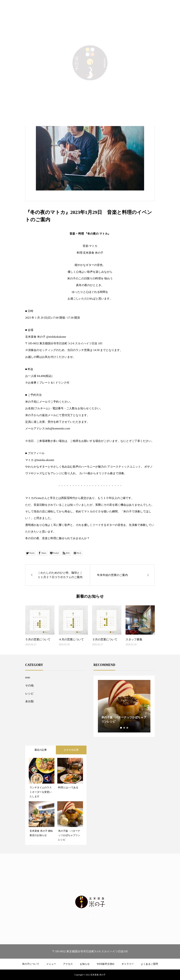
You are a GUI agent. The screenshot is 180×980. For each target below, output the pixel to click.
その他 (29, 685)
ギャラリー (128, 964)
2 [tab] (124, 728)
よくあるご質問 (149, 964)
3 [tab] (127, 728)
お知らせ (85, 964)
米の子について (31, 964)
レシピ (29, 694)
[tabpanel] (124, 706)
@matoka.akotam (44, 460)
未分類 (29, 701)
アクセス (68, 964)
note (28, 677)
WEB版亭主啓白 (105, 964)
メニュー (51, 964)
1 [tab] (121, 728)
